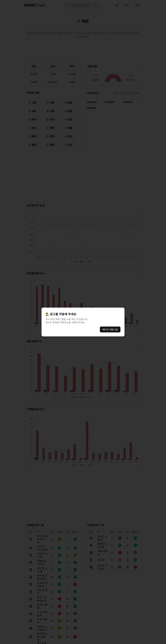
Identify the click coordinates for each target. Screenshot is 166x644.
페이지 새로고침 (110, 329)
